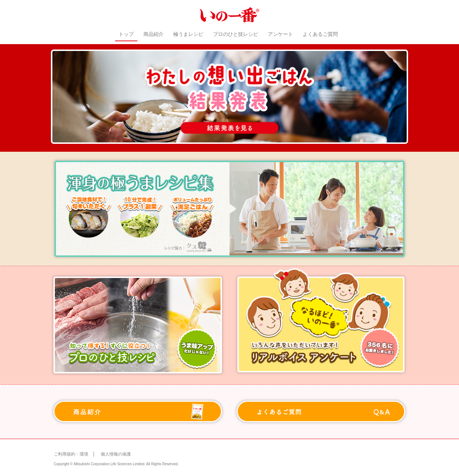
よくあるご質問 (320, 34)
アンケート (280, 34)
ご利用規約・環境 (71, 454)
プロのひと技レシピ (236, 34)
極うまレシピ (188, 34)
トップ (126, 34)
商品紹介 (153, 34)
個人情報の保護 (116, 454)
